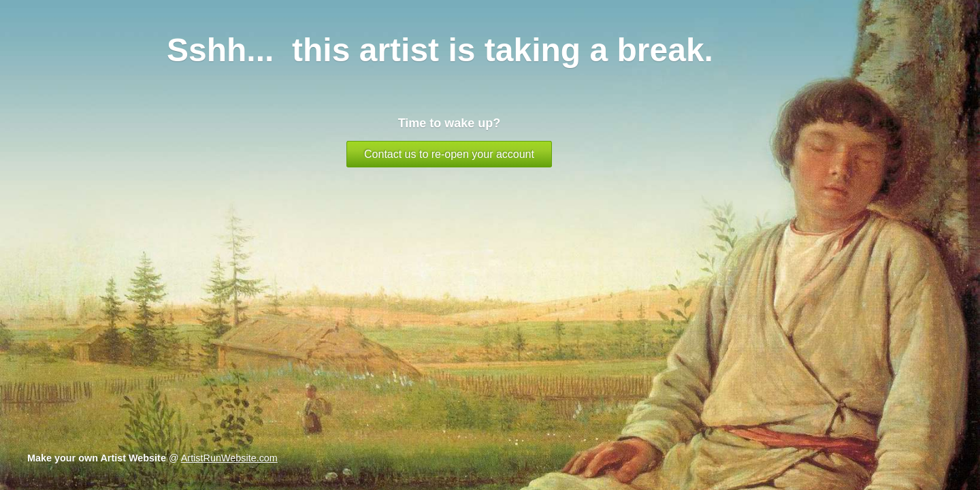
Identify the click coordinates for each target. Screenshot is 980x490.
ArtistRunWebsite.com (229, 458)
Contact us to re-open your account (449, 154)
